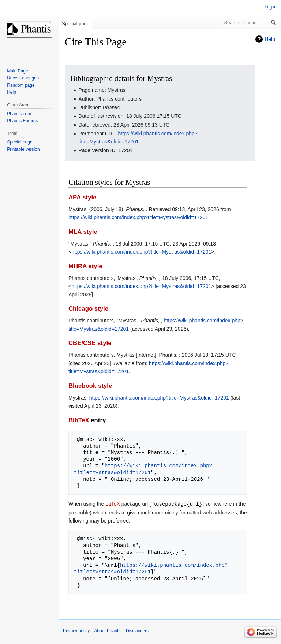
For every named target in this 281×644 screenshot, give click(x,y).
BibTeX (79, 420)
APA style (82, 197)
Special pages (21, 142)
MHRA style (85, 266)
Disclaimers (137, 630)
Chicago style (88, 309)
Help (270, 39)
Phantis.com (19, 114)
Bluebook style (90, 386)
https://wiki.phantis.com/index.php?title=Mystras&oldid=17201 (138, 217)
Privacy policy (76, 630)
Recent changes (23, 78)
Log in (271, 7)
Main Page (17, 71)
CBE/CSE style (90, 343)
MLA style (83, 232)
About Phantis (108, 630)
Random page (21, 85)
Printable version (23, 149)
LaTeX (113, 504)
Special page (76, 24)
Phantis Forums (22, 121)
